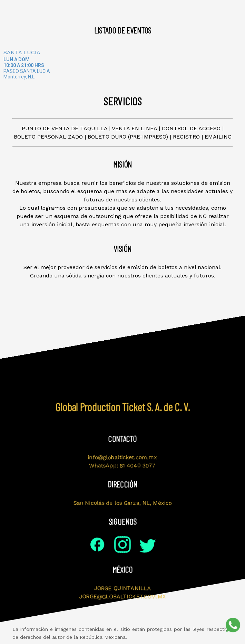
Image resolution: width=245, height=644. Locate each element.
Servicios (150, 10)
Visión (90, 10)
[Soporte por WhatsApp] (233, 625)
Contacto (193, 10)
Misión (56, 10)
